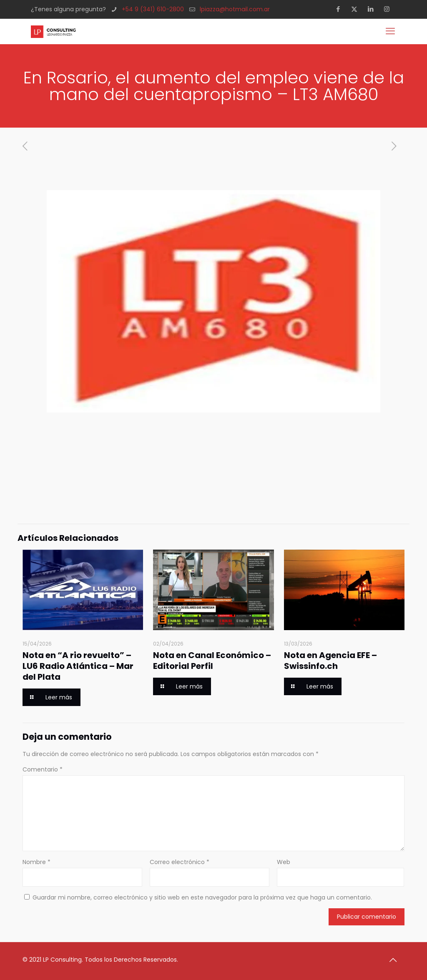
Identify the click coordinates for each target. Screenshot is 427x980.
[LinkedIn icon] (373, 9)
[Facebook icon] (340, 9)
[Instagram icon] (389, 9)
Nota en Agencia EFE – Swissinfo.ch (330, 661)
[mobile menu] (391, 31)
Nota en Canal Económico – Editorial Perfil (212, 661)
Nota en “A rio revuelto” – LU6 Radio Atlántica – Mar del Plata (78, 666)
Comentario (43, 769)
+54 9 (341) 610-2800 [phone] (153, 9)
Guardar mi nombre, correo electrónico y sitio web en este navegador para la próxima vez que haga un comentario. (202, 897)
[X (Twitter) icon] (357, 9)
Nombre (36, 862)
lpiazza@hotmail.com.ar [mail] (235, 9)
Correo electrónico (180, 862)
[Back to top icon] (396, 960)
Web (284, 862)
